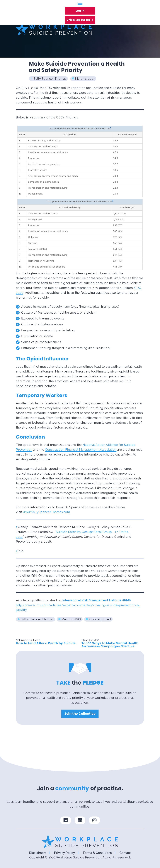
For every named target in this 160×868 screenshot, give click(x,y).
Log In (80, 11)
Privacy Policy (64, 853)
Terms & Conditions (97, 853)
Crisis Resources (80, 19)
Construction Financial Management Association (81, 450)
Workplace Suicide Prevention (79, 857)
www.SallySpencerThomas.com (47, 512)
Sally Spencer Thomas (50, 79)
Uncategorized (100, 619)
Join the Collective (80, 714)
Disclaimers (38, 853)
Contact (125, 853)
